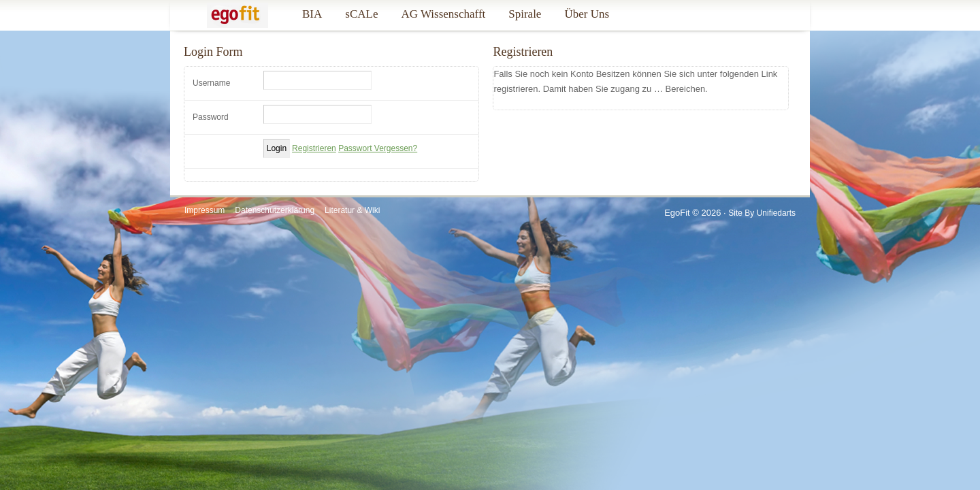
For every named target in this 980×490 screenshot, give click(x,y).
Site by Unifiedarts (762, 213)
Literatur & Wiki (352, 210)
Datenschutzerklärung (275, 210)
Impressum (205, 210)
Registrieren (314, 148)
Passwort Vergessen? (378, 148)
